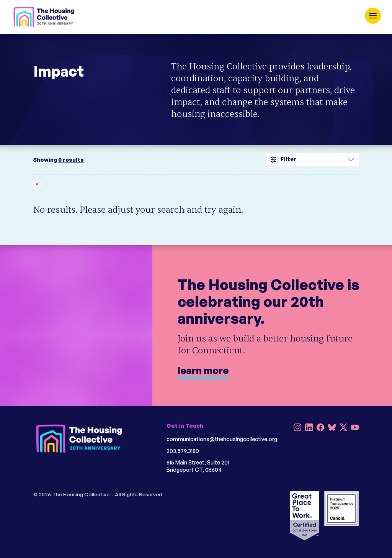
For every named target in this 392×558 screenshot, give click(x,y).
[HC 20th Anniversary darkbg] (79, 439)
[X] (343, 428)
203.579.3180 (183, 451)
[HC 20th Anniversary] (44, 17)
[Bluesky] (332, 428)
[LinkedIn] (309, 428)
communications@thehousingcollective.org (222, 439)
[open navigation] (373, 16)
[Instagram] (297, 428)
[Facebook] (320, 428)
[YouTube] (355, 428)
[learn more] (196, 325)
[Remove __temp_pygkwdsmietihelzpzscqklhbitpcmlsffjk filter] (40, 184)
